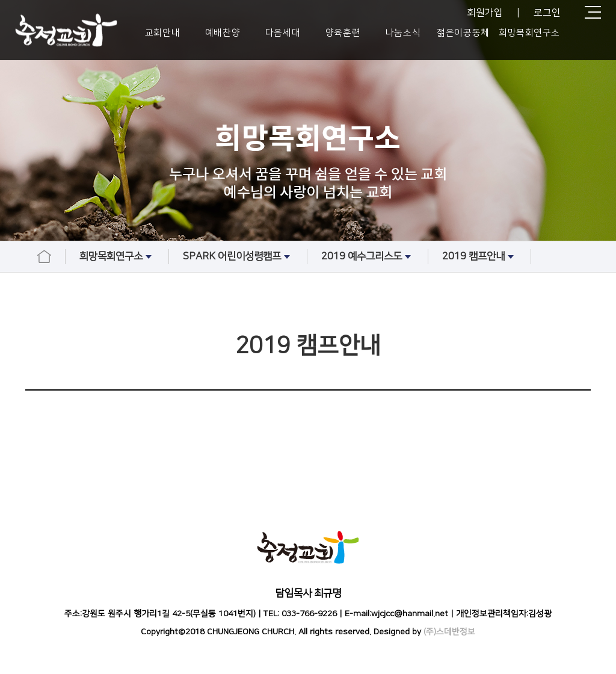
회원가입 (485, 13)
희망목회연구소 (529, 33)
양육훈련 (343, 33)
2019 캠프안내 (479, 257)
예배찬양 (223, 33)
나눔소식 (403, 33)
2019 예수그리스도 (368, 257)
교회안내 (162, 33)
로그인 (547, 13)
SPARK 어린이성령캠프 (238, 257)
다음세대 (283, 33)
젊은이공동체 (463, 33)
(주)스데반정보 (449, 632)
